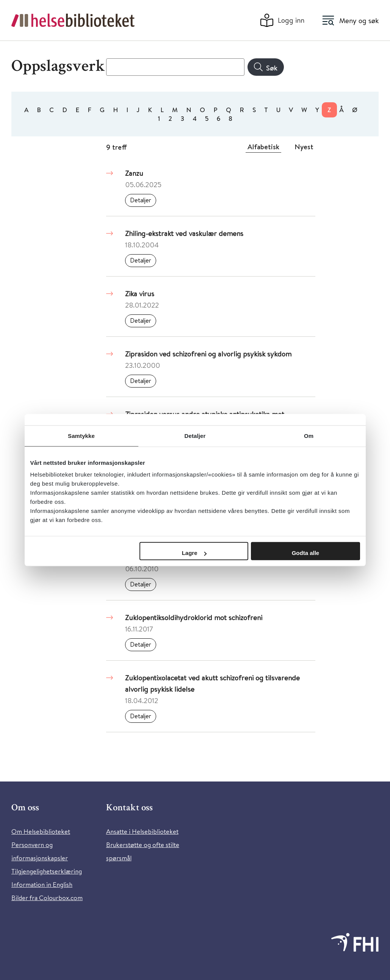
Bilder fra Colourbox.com (47, 898)
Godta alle (306, 553)
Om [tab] (309, 435)
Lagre (194, 553)
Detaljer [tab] (195, 435)
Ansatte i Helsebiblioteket (142, 831)
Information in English (42, 884)
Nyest (304, 147)
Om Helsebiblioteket (41, 831)
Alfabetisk (263, 147)
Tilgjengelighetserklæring (47, 871)
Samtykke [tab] (81, 435)
